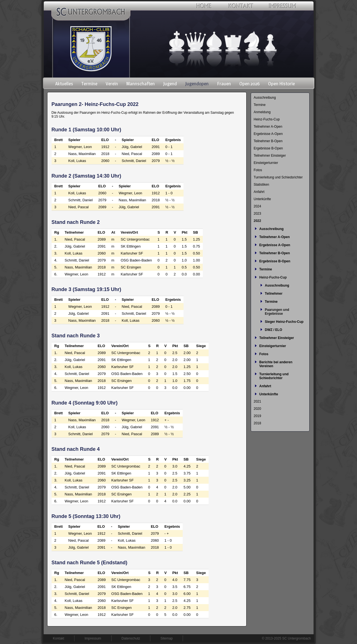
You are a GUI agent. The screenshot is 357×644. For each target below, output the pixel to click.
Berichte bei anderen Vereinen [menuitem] (276, 364)
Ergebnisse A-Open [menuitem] (268, 134)
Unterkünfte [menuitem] (262, 199)
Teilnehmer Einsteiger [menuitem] (270, 156)
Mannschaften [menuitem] (141, 84)
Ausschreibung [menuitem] (265, 98)
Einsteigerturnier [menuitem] (266, 163)
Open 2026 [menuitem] (249, 84)
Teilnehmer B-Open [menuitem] (268, 141)
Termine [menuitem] (89, 84)
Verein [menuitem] (112, 84)
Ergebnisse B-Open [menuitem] (268, 148)
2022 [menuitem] (258, 221)
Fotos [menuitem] (258, 170)
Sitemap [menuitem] (167, 638)
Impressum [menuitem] (93, 638)
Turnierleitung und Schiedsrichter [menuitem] (278, 177)
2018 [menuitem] (258, 423)
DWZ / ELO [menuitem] (274, 330)
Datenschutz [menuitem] (131, 638)
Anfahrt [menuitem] (259, 192)
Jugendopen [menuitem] (197, 84)
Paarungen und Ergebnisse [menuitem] (277, 312)
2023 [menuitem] (258, 214)
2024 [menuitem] (258, 206)
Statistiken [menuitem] (261, 185)
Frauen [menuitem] (224, 84)
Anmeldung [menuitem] (262, 112)
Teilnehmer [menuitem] (274, 294)
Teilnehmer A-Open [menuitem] (268, 127)
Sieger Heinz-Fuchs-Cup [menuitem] (284, 322)
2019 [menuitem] (258, 416)
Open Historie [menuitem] (281, 84)
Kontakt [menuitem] (59, 638)
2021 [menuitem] (258, 401)
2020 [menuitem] (258, 409)
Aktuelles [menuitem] (64, 84)
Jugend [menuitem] (170, 84)
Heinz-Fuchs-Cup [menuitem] (267, 119)
